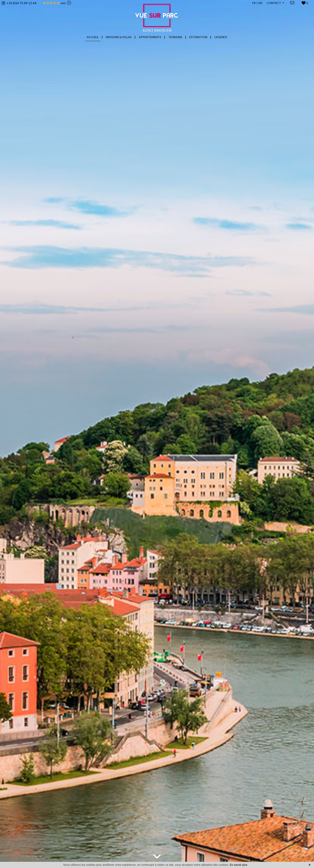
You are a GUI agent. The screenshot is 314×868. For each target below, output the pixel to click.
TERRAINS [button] (175, 37)
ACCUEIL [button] (93, 37)
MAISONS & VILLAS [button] (119, 37)
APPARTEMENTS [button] (150, 37)
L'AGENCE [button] (221, 37)
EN (260, 3)
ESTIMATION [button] (198, 37)
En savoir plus (239, 865)
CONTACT (274, 3)
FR (254, 3)
